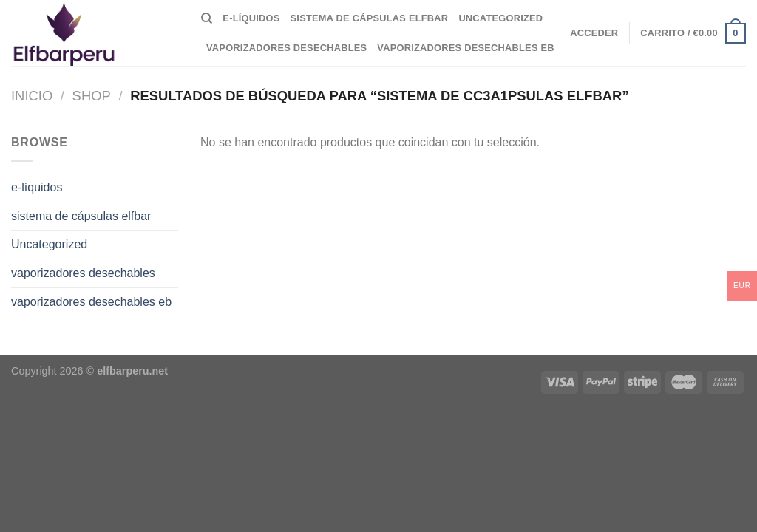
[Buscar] (207, 18)
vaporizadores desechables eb (465, 48)
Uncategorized (500, 18)
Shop (92, 96)
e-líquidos (251, 18)
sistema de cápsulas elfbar (370, 18)
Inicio (32, 96)
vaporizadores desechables (286, 48)
